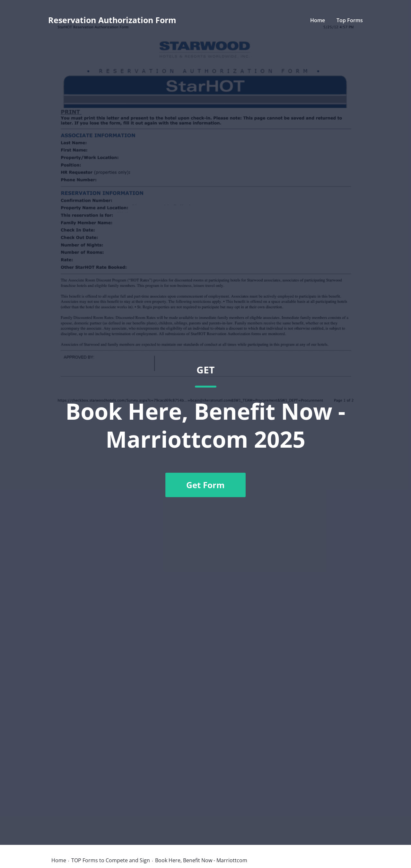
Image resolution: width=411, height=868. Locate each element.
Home (318, 20)
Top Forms (350, 20)
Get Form (205, 485)
